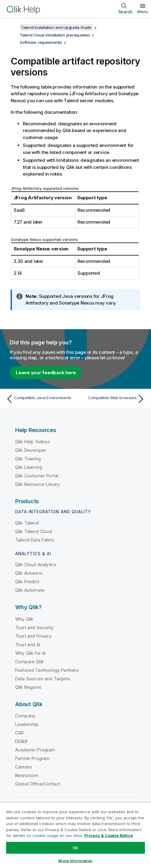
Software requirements (41, 42)
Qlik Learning (29, 467)
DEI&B (21, 741)
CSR (19, 733)
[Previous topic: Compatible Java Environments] (39, 399)
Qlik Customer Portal (37, 476)
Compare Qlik (29, 662)
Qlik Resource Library (38, 484)
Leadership (27, 724)
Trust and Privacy (33, 636)
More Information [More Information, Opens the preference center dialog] (75, 861)
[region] (75, 835)
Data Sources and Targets (43, 679)
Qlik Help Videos (33, 442)
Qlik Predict (27, 582)
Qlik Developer (31, 450)
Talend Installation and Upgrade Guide (56, 27)
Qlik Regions (28, 687)
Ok (75, 848)
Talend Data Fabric (35, 540)
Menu (143, 12)
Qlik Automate (30, 590)
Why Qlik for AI (30, 653)
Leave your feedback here (46, 373)
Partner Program (32, 758)
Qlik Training (28, 459)
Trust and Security (34, 627)
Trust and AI (28, 645)
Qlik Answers (29, 573)
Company (25, 716)
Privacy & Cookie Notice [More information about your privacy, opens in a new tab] (109, 835)
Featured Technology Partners (47, 670)
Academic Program (35, 750)
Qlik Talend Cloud (34, 531)
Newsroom (27, 775)
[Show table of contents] (12, 27)
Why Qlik (24, 619)
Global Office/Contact (38, 784)
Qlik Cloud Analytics (36, 565)
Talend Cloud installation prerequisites (55, 35)
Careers (24, 767)
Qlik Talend (27, 523)
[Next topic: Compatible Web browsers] (112, 399)
